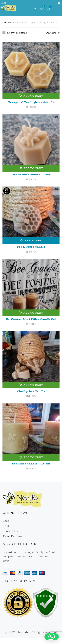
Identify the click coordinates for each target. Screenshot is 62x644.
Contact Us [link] (10, 531)
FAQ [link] (6, 526)
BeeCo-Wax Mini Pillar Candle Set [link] (31, 319)
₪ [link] (5, 3)
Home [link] (11, 22)
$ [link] (2, 3)
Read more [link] (33, 240)
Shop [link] (6, 521)
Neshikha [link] (23, 632)
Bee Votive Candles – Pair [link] (31, 174)
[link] (8, 8)
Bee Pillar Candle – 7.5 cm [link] (31, 464)
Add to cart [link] (33, 96)
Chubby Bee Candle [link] (31, 391)
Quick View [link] (57, 45)
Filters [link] (51, 33)
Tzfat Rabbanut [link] (14, 536)
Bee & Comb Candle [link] (31, 247)
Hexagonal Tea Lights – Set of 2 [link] (31, 102)
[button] (52, 637)
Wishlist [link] (43, 6)
